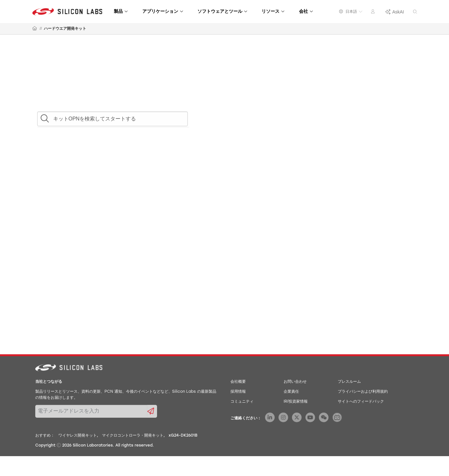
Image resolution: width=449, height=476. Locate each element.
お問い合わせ (295, 382)
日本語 (351, 12)
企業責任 (291, 392)
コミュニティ (242, 402)
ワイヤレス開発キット (78, 436)
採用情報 (238, 392)
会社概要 (238, 382)
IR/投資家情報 (296, 402)
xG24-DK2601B (183, 436)
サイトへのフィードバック (361, 402)
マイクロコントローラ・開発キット (133, 436)
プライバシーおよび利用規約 (363, 392)
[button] (45, 117)
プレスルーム (349, 382)
